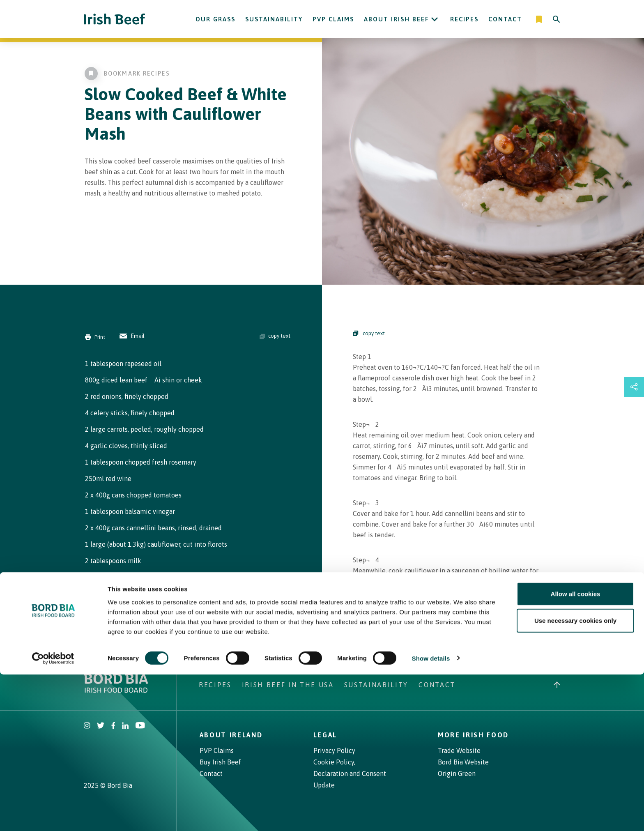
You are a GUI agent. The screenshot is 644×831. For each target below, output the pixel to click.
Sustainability (274, 19)
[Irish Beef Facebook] (113, 726)
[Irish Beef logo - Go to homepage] (115, 19)
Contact (505, 19)
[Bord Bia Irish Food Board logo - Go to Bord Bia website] (116, 691)
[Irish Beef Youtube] (140, 726)
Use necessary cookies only (575, 777)
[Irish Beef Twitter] (101, 726)
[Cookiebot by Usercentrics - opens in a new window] (53, 815)
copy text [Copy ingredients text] (275, 336)
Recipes (464, 19)
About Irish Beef (396, 19)
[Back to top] (557, 685)
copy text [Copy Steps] (369, 333)
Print (95, 337)
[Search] (557, 19)
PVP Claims (333, 19)
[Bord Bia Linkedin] (125, 726)
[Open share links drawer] (634, 387)
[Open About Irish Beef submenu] (435, 19)
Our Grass (215, 19)
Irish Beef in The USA (288, 685)
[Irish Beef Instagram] (87, 726)
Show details (431, 815)
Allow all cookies (576, 750)
